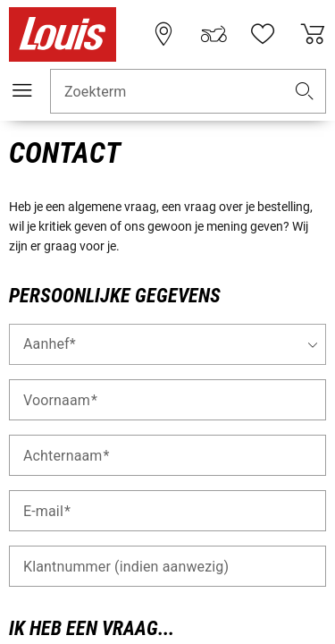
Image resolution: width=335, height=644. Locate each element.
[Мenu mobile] (22, 90)
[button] (305, 92)
